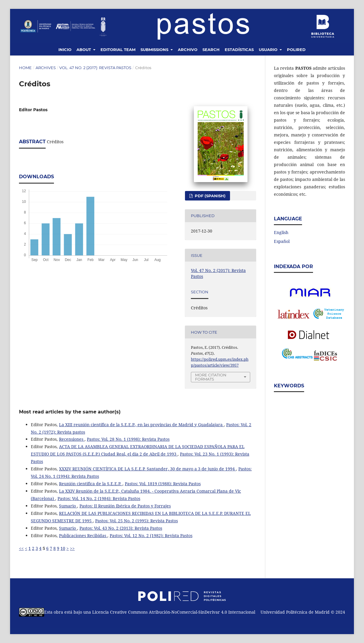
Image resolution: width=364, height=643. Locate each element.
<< (21, 548)
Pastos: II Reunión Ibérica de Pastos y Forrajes (125, 506)
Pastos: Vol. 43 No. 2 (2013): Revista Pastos (121, 528)
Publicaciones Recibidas (83, 535)
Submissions (155, 50)
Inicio (65, 50)
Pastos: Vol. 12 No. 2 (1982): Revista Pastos (151, 535)
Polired (296, 50)
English (281, 232)
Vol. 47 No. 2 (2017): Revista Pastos (95, 68)
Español (282, 241)
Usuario (269, 50)
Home (25, 68)
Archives (46, 68)
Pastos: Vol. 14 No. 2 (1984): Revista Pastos (99, 498)
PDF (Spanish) (210, 196)
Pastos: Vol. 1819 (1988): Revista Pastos (163, 484)
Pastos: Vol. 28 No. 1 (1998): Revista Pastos (128, 439)
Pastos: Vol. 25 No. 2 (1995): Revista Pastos (136, 521)
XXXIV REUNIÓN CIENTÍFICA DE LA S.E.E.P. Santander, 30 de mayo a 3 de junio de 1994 (147, 469)
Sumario (68, 506)
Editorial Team (118, 50)
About (84, 50)
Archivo (188, 50)
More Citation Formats (211, 377)
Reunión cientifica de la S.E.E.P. (91, 484)
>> (72, 548)
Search (211, 50)
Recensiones (72, 439)
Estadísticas (239, 50)
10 (63, 548)
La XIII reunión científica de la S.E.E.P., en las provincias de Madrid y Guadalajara (141, 425)
